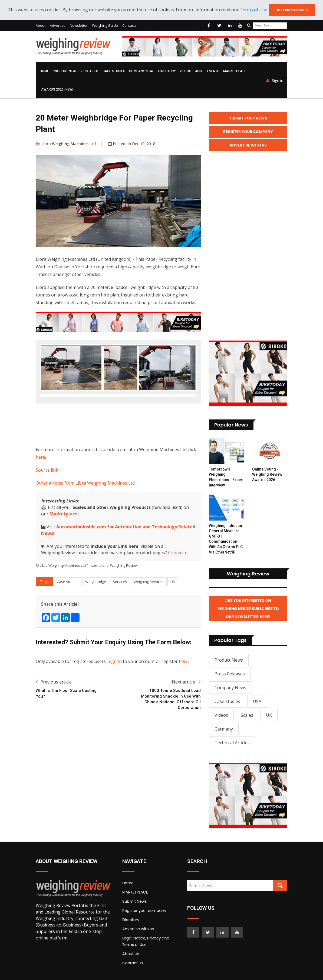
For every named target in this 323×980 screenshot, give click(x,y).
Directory (167, 71)
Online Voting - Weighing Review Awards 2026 (267, 474)
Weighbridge (96, 608)
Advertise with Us (248, 145)
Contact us (179, 579)
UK (173, 608)
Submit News (135, 901)
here (40, 484)
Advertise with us (138, 929)
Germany (224, 729)
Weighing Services (149, 608)
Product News (65, 71)
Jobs (199, 71)
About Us (131, 954)
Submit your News (248, 118)
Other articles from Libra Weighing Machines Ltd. (86, 510)
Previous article (54, 709)
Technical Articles (232, 743)
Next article (186, 709)
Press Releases (230, 674)
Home (44, 71)
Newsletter (79, 25)
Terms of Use (253, 10)
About (41, 25)
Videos (185, 71)
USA (257, 701)
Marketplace (63, 541)
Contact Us (133, 963)
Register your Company (248, 132)
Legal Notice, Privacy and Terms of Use (146, 941)
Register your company (144, 911)
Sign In (115, 688)
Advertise (58, 25)
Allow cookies (292, 10)
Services (120, 608)
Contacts (129, 25)
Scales (247, 715)
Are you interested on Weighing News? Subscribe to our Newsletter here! (248, 609)
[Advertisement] (134, 451)
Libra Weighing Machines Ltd (66, 144)
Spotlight (90, 71)
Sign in (275, 81)
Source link (47, 497)
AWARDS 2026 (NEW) (57, 89)
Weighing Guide (105, 25)
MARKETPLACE (235, 71)
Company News (142, 71)
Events (213, 71)
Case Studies (114, 71)
